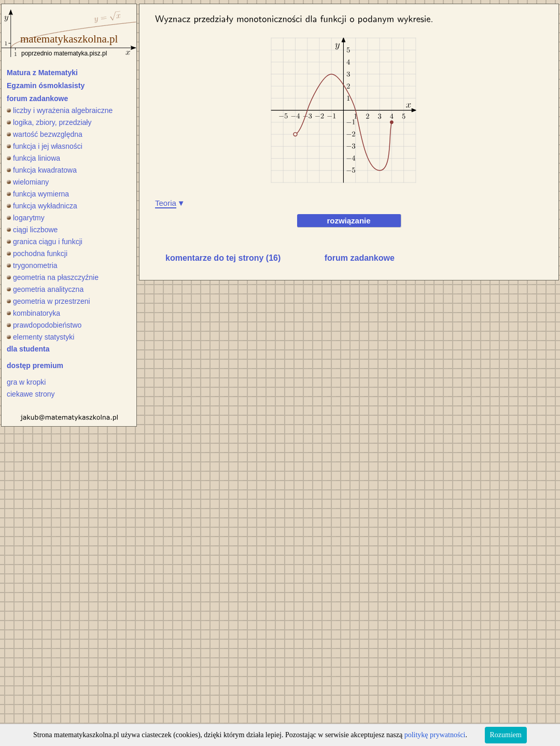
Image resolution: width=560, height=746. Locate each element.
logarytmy (26, 218)
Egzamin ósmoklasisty (46, 86)
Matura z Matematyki (42, 73)
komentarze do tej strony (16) (223, 258)
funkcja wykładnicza (42, 206)
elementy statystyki (40, 337)
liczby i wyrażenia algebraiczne (60, 110)
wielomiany (28, 182)
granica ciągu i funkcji (45, 242)
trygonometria (32, 265)
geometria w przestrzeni (48, 301)
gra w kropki (26, 382)
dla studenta (28, 349)
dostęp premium (35, 365)
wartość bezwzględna (45, 134)
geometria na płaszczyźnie (53, 277)
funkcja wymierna (38, 194)
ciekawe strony (31, 394)
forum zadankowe (37, 98)
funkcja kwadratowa (42, 170)
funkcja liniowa (33, 158)
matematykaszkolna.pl (69, 39)
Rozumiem (506, 735)
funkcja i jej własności (45, 146)
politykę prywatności (435, 735)
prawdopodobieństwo (44, 325)
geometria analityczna (45, 289)
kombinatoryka (33, 313)
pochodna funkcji (37, 254)
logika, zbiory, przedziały (49, 122)
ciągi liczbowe (32, 230)
